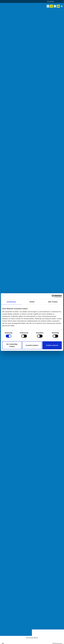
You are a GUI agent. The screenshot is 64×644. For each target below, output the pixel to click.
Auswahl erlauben (32, 345)
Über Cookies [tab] (53, 302)
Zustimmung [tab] (11, 302)
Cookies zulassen (52, 345)
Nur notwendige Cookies (12, 345)
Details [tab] (32, 302)
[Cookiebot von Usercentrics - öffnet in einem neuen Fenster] (53, 296)
